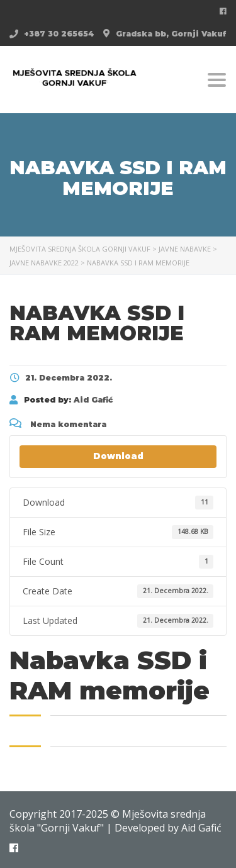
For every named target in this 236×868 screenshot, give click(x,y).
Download (118, 456)
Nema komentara (58, 424)
